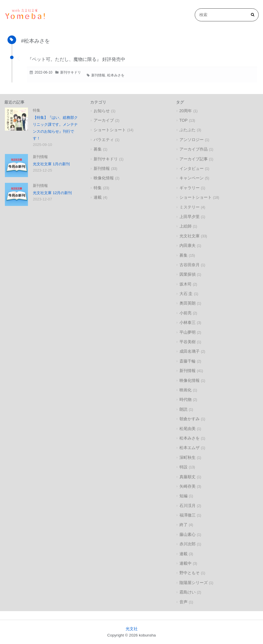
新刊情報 (98, 75)
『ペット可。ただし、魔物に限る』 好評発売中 (76, 59)
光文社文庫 (190, 236)
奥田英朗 (188, 303)
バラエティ (104, 140)
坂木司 (186, 284)
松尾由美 (188, 429)
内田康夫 (188, 245)
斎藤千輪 (188, 361)
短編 (183, 496)
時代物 (186, 399)
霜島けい (188, 592)
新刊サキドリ (71, 72)
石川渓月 (188, 506)
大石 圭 (186, 294)
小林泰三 (188, 322)
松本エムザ (190, 448)
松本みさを (116, 75)
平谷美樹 (188, 342)
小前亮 (186, 313)
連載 (98, 197)
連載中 (186, 563)
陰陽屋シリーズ (194, 583)
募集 (98, 149)
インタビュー (192, 168)
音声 (183, 602)
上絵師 (186, 226)
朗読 (183, 409)
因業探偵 (188, 274)
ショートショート (110, 130)
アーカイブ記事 (194, 159)
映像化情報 (104, 178)
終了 (183, 525)
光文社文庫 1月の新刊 (51, 164)
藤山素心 (188, 534)
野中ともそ (190, 573)
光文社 (132, 629)
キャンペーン (192, 178)
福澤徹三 (188, 515)
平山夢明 (188, 332)
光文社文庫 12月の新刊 (52, 193)
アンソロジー (192, 140)
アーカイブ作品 (194, 149)
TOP (184, 120)
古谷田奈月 (190, 265)
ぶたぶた (188, 130)
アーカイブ (104, 120)
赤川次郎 (188, 544)
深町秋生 (188, 457)
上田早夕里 (190, 217)
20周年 (186, 111)
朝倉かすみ (190, 419)
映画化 (186, 390)
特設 (183, 467)
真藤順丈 (188, 477)
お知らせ (102, 111)
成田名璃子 (190, 351)
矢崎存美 (188, 486)
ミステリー (190, 207)
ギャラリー (190, 188)
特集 (37, 110)
